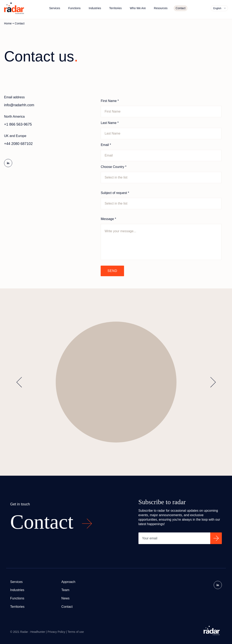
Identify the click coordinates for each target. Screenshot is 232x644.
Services (55, 8)
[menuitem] (219, 8)
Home (8, 23)
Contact (181, 8)
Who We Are (138, 8)
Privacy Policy (56, 632)
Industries (95, 8)
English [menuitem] (217, 8)
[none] (219, 8)
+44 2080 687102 (18, 144)
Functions (75, 8)
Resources (161, 8)
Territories (115, 8)
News (65, 598)
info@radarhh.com (19, 105)
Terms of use (76, 632)
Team (65, 590)
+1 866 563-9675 (18, 124)
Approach (68, 582)
